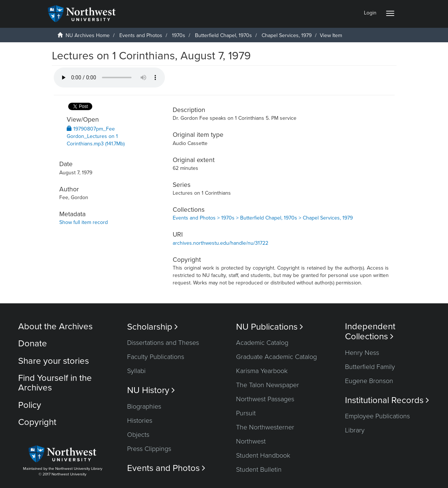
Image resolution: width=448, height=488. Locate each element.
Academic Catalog (262, 343)
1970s (179, 35)
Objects (138, 435)
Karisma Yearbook (262, 371)
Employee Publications (377, 416)
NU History (151, 390)
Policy (30, 405)
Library (355, 430)
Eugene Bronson (369, 381)
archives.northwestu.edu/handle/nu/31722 (220, 243)
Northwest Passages (265, 399)
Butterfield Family (370, 367)
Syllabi (136, 371)
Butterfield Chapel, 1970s (223, 35)
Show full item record (84, 222)
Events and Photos (141, 35)
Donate (33, 344)
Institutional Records (387, 400)
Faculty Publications (156, 357)
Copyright (37, 422)
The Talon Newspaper (268, 385)
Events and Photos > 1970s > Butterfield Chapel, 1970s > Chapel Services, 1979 (263, 218)
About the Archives (55, 327)
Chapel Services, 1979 (287, 35)
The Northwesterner (265, 427)
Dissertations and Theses (163, 343)
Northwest (251, 441)
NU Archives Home (88, 35)
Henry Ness (362, 353)
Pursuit (246, 413)
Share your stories (54, 361)
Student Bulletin (259, 469)
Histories (140, 421)
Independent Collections (370, 332)
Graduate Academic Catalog (276, 357)
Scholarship (152, 327)
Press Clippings (149, 449)
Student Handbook (263, 455)
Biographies (144, 406)
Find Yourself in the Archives (55, 383)
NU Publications (270, 327)
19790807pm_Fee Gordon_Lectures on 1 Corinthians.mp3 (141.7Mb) (96, 136)
